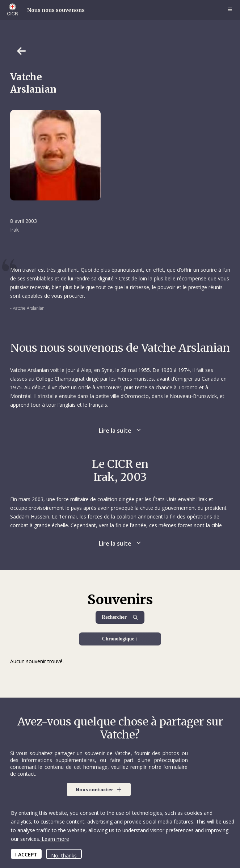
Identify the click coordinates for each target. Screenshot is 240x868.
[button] (99, 789)
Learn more (55, 839)
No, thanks (64, 856)
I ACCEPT (26, 854)
